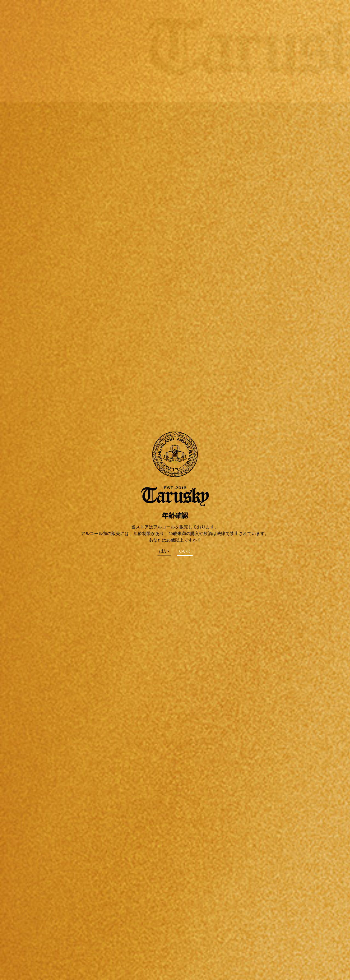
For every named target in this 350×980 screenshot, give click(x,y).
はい (164, 551)
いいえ (185, 552)
